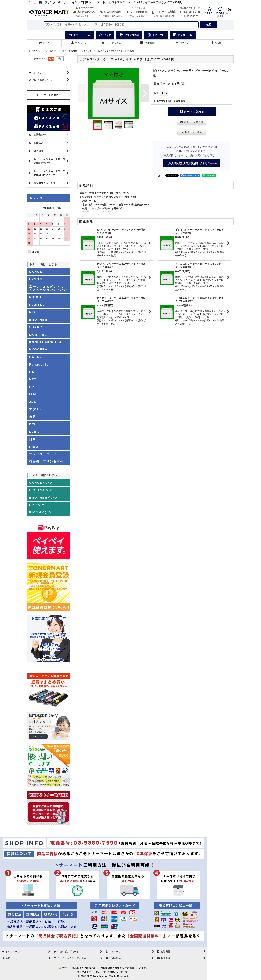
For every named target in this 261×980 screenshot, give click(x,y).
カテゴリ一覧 (183, 35)
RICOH (35, 297)
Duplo (35, 432)
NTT (33, 379)
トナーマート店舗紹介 (49, 95)
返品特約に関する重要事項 (170, 101)
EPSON (36, 279)
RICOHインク (40, 512)
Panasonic (39, 364)
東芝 (33, 417)
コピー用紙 (156, 35)
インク (105, 35)
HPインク (37, 505)
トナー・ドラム (79, 35)
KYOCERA (38, 349)
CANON (36, 272)
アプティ (36, 409)
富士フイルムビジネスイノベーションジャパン (48, 288)
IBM (33, 394)
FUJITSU (37, 305)
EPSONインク (41, 490)
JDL (33, 402)
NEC (33, 312)
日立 (33, 439)
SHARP (36, 327)
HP (32, 387)
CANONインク (41, 483)
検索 (209, 25)
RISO (34, 447)
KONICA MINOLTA (46, 342)
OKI (33, 372)
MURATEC (38, 335)
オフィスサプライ (43, 454)
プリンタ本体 (129, 35)
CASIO (35, 357)
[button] (217, 43)
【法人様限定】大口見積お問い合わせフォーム (192, 163)
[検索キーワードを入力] (121, 25)
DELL (34, 424)
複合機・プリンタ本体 (46, 462)
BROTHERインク (43, 498)
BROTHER (38, 320)
